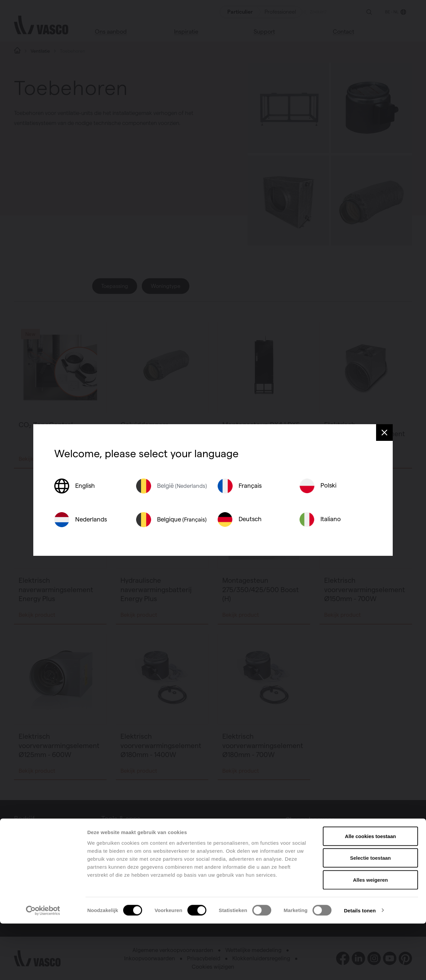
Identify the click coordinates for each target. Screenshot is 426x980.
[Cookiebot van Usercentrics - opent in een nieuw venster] (43, 967)
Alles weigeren (370, 936)
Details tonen (360, 967)
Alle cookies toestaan (370, 893)
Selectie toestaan (371, 915)
